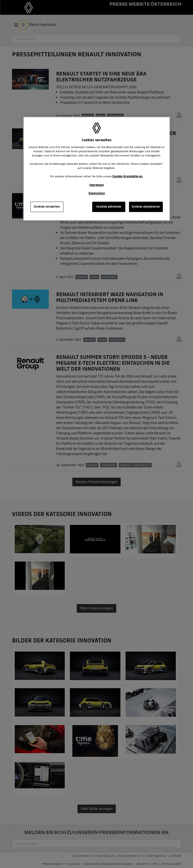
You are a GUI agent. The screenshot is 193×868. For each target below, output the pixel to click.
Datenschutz (97, 193)
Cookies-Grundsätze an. (128, 176)
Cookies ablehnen (109, 207)
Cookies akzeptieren (146, 207)
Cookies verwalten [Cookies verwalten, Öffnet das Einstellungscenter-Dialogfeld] (47, 207)
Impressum (96, 185)
